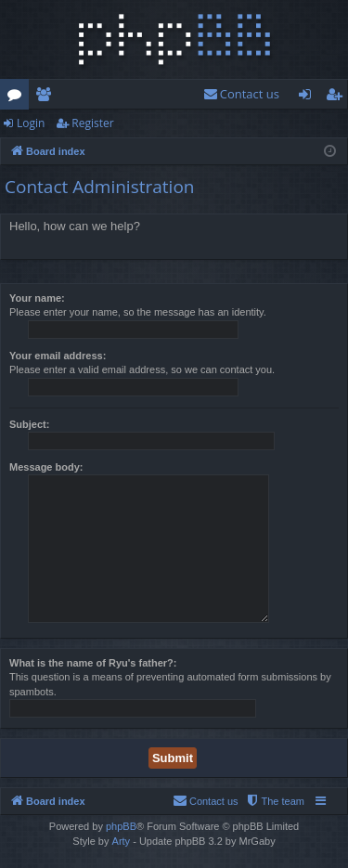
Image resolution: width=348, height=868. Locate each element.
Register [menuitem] (338, 97)
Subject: (29, 424)
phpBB (121, 826)
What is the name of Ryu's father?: (93, 663)
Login (31, 123)
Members (47, 97)
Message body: (46, 467)
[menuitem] (241, 94)
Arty (122, 841)
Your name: (37, 298)
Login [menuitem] (309, 97)
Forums (18, 97)
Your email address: (58, 356)
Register (92, 123)
